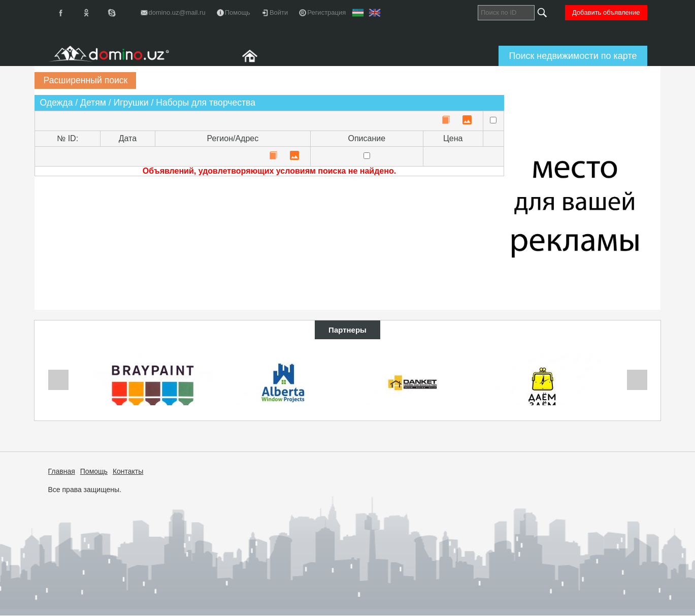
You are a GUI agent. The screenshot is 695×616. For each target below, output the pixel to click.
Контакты (128, 471)
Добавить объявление (606, 12)
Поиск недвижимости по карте (573, 56)
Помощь (94, 471)
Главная (62, 471)
